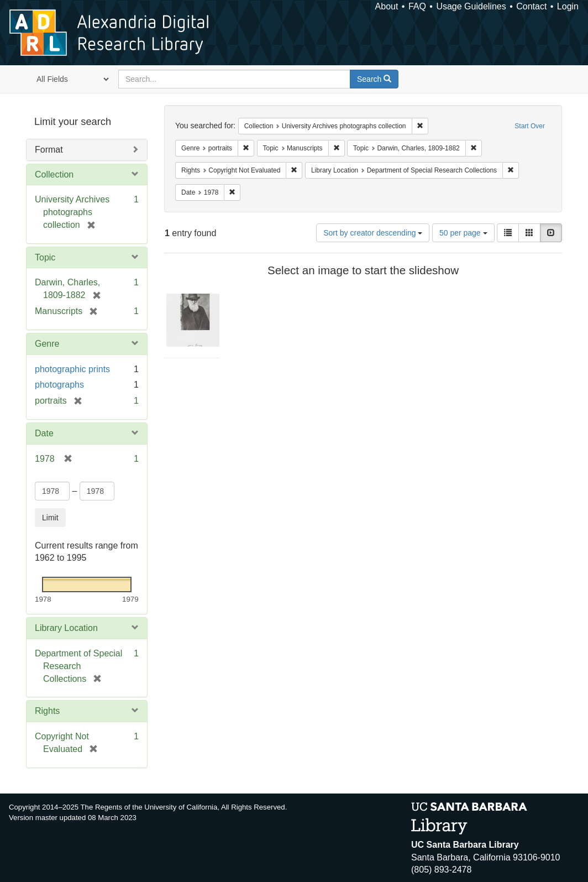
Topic (45, 257)
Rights (47, 711)
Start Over (530, 126)
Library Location (66, 628)
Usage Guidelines (471, 6)
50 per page (463, 233)
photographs (59, 385)
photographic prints (72, 369)
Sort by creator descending (373, 233)
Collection (54, 174)
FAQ (417, 6)
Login (568, 6)
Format (49, 150)
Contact (531, 6)
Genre (47, 344)
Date (44, 433)
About (387, 6)
